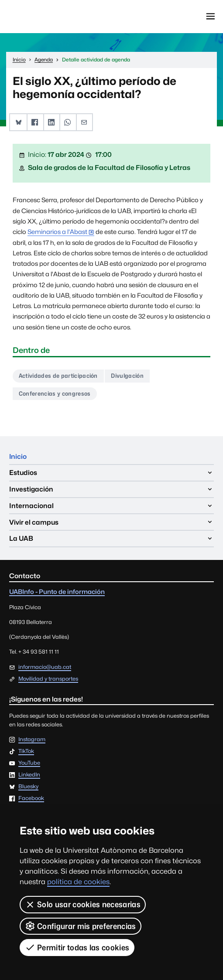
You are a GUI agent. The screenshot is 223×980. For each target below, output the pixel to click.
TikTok (26, 751)
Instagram (32, 740)
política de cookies (78, 882)
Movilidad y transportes (48, 679)
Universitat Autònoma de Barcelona (47, 16)
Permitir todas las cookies (77, 947)
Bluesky (28, 787)
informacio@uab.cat (45, 667)
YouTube (29, 764)
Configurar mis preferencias (81, 926)
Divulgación (128, 376)
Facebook (31, 799)
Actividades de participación (58, 376)
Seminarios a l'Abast (57, 232)
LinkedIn (29, 775)
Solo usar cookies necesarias (83, 905)
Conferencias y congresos (55, 393)
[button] (18, 122)
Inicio (18, 456)
